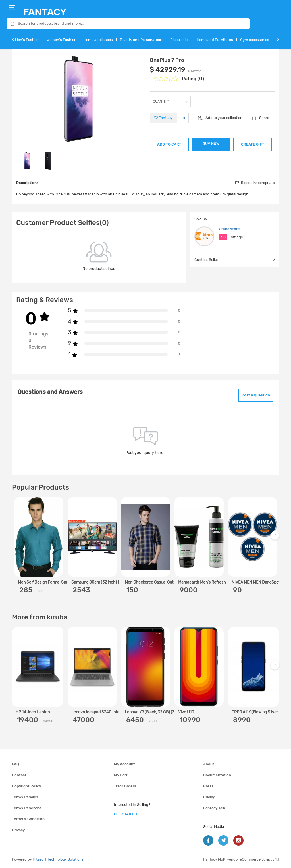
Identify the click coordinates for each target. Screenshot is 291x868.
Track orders (125, 786)
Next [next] (276, 538)
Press (208, 786)
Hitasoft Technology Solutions (58, 859)
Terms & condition (28, 819)
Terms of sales (25, 797)
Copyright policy (26, 786)
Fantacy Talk (214, 808)
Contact (19, 775)
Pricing (209, 797)
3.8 (223, 237)
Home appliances (98, 40)
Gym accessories (255, 40)
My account (124, 764)
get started (126, 814)
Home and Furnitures (215, 40)
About (209, 764)
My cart (121, 775)
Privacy (18, 830)
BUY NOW (211, 144)
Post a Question (256, 395)
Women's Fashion (62, 40)
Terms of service (27, 808)
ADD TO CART (169, 144)
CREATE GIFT (253, 144)
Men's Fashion (27, 40)
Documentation (217, 775)
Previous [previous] (17, 538)
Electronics (180, 40)
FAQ (15, 764)
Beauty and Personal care (142, 40)
